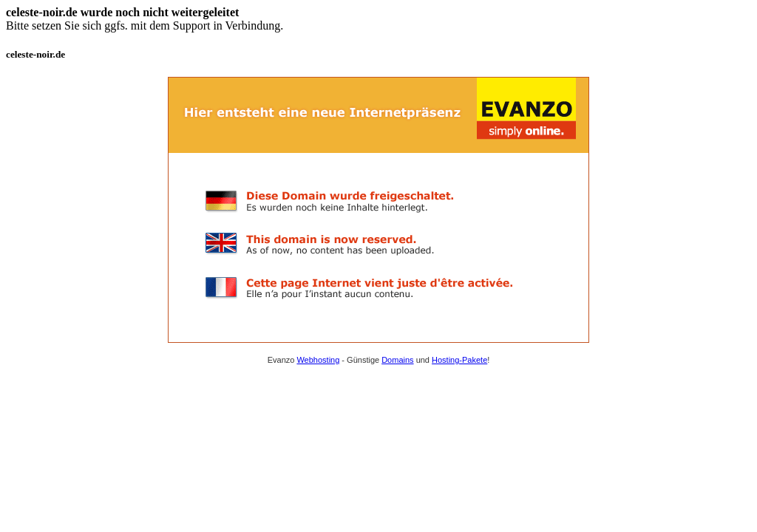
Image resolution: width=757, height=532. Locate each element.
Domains (397, 360)
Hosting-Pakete (459, 360)
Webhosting (318, 360)
